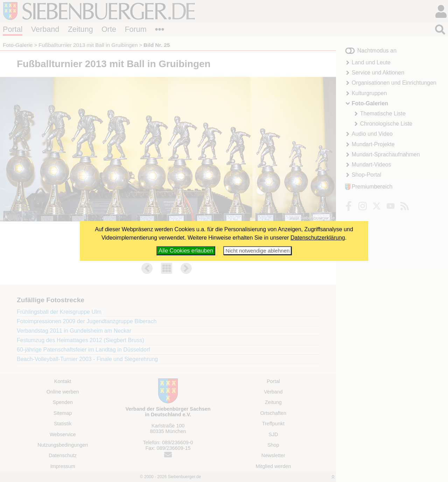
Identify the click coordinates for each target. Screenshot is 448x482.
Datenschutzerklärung (318, 238)
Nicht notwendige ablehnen (257, 251)
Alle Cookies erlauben (186, 251)
